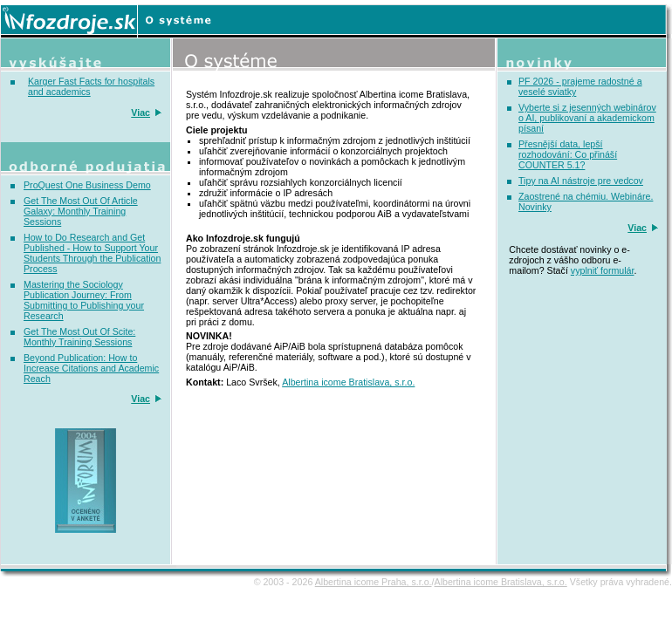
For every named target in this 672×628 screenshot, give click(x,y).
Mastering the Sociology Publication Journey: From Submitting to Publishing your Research (84, 300)
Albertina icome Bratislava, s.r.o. (348, 382)
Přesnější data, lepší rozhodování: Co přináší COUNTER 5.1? (568, 154)
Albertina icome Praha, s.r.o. (374, 582)
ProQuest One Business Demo (87, 185)
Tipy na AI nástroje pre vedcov (581, 181)
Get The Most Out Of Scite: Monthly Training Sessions (79, 337)
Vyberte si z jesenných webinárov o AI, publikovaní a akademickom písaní (587, 118)
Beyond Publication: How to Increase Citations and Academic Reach (91, 368)
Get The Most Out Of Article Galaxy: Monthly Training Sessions (81, 211)
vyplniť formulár (603, 270)
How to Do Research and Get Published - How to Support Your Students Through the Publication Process (92, 253)
